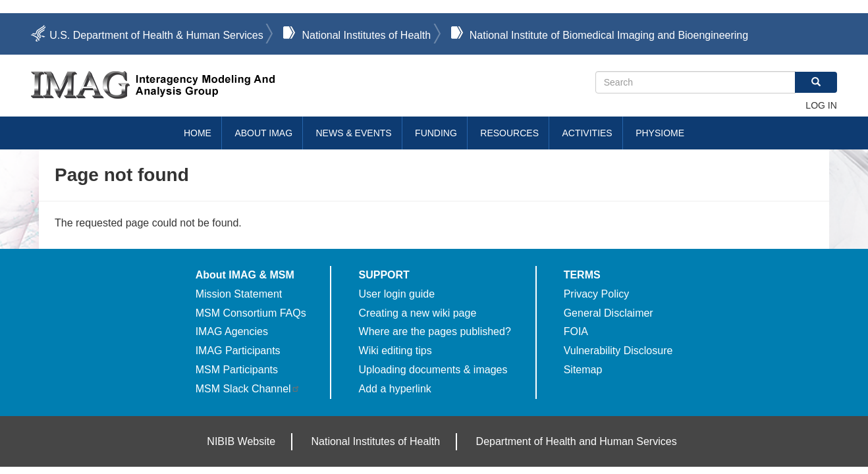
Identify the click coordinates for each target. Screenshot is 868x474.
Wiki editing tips (395, 351)
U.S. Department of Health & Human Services (156, 35)
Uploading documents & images (433, 370)
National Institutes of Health (366, 35)
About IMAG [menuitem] (263, 133)
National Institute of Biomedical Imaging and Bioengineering (609, 35)
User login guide (397, 294)
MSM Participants (237, 370)
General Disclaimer (609, 313)
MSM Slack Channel (248, 389)
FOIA (576, 331)
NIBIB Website (241, 441)
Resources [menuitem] (509, 133)
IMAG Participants (238, 351)
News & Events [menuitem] (354, 133)
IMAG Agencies (232, 331)
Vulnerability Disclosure (618, 351)
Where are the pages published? (435, 331)
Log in (821, 105)
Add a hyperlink (395, 389)
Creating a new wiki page (418, 313)
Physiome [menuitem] (660, 133)
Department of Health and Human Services (577, 441)
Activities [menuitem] (587, 133)
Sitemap (583, 370)
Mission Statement (239, 294)
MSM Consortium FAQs (251, 313)
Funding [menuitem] (436, 133)
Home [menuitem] (198, 133)
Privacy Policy (597, 294)
